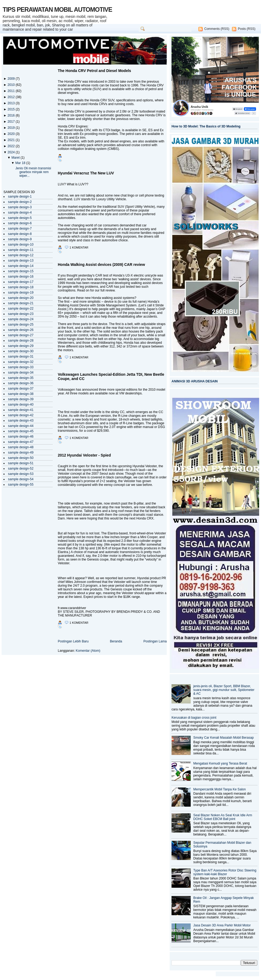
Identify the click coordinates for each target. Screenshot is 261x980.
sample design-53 (21, 474)
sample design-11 (21, 250)
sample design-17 (21, 282)
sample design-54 (21, 479)
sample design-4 (20, 213)
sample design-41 (21, 410)
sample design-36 (21, 383)
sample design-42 (21, 415)
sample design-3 (20, 207)
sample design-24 (21, 319)
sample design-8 (20, 234)
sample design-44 (21, 426)
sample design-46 (21, 437)
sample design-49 (21, 453)
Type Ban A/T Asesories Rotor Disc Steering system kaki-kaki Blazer (225, 872)
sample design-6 (20, 223)
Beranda (116, 641)
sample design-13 (21, 261)
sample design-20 (21, 298)
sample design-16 (21, 277)
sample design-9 (20, 239)
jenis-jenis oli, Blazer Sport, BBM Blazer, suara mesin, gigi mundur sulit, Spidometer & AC (224, 690)
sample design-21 (21, 303)
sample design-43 (21, 421)
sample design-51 (21, 463)
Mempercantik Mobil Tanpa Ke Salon (220, 789)
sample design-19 (21, 293)
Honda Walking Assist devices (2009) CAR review (101, 265)
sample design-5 (20, 218)
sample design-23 (21, 314)
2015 (11, 109)
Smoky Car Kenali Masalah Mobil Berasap (224, 738)
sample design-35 (21, 378)
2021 (11, 140)
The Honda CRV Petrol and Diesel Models (94, 71)
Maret (16, 158)
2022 (11, 146)
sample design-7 (20, 229)
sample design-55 (21, 485)
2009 (11, 79)
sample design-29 (21, 346)
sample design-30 (21, 351)
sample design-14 (21, 266)
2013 (11, 103)
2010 (11, 85)
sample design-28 (21, 341)
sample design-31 (21, 357)
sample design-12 (21, 255)
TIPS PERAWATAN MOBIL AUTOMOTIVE (57, 10)
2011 (11, 91)
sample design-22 (21, 309)
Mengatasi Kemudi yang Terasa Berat (220, 763)
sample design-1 (20, 197)
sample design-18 (21, 287)
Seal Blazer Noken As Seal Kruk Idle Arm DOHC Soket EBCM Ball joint (223, 817)
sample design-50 (21, 458)
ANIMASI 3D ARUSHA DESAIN (195, 381)
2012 (11, 97)
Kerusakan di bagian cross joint (194, 718)
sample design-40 (21, 405)
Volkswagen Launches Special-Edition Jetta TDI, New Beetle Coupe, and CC (111, 377)
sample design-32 (21, 362)
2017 (11, 122)
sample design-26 (21, 330)
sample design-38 (21, 394)
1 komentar (79, 247)
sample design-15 (21, 271)
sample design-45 (21, 431)
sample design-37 (21, 389)
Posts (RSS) (247, 29)
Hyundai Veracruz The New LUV (86, 173)
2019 (11, 128)
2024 (11, 152)
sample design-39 (21, 399)
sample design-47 (21, 442)
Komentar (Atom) (88, 651)
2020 (11, 134)
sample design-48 (21, 447)
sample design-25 (21, 325)
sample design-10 (21, 245)
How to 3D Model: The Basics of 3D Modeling (206, 126)
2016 (11, 115)
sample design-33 (21, 367)
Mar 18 (21, 163)
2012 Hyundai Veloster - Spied (84, 455)
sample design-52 (21, 469)
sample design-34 (21, 373)
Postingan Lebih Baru (73, 641)
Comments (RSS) (217, 29)
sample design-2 (20, 202)
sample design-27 (21, 335)
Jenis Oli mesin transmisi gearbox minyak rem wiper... (33, 172)
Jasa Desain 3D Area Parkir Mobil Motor (222, 925)
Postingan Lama (155, 641)
